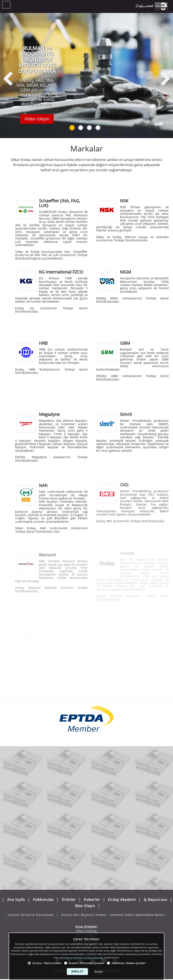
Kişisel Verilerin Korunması (31, 910)
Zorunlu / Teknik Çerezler (47, 963)
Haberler (92, 898)
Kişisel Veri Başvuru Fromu (84, 910)
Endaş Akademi (122, 898)
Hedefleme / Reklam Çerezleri (129, 963)
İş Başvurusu (156, 898)
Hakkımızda (43, 898)
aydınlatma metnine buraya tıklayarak (81, 957)
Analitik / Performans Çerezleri (86, 963)
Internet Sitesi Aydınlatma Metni (137, 910)
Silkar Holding (87, 929)
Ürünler (69, 898)
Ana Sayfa (16, 898)
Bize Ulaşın (85, 904)
